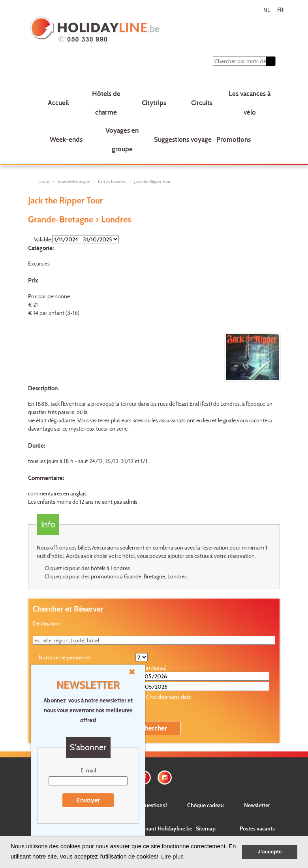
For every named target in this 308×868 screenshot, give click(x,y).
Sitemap (206, 829)
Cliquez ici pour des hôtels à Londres (87, 568)
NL (267, 10)
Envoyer (88, 800)
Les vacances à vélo (250, 103)
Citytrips (154, 103)
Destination (47, 624)
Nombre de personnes (65, 658)
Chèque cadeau (206, 805)
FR (280, 10)
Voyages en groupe (122, 139)
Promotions (234, 139)
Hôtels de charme (106, 103)
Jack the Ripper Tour (152, 181)
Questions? (154, 805)
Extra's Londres (112, 181)
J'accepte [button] (269, 852)
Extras (44, 181)
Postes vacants (257, 829)
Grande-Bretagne (74, 181)
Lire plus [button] (172, 856)
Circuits (202, 103)
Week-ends (66, 139)
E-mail (88, 770)
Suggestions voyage (183, 139)
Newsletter (257, 805)
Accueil (58, 103)
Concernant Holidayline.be (160, 829)
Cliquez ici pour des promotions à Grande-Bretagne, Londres (116, 577)
